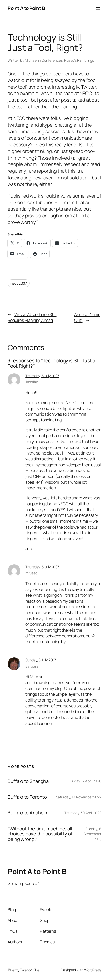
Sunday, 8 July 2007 (41, 660)
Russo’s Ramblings (79, 60)
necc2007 (19, 283)
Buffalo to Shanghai (29, 781)
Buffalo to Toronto (27, 797)
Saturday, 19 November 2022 (79, 797)
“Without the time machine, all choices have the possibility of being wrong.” (40, 834)
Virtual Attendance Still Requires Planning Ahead (32, 317)
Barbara (32, 666)
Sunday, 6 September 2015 (92, 834)
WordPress (93, 970)
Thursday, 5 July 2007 (42, 376)
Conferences (52, 60)
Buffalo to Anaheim (28, 813)
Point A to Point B (26, 8)
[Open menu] (98, 8)
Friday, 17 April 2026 (86, 781)
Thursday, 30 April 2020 (83, 813)
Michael (31, 60)
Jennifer (32, 382)
